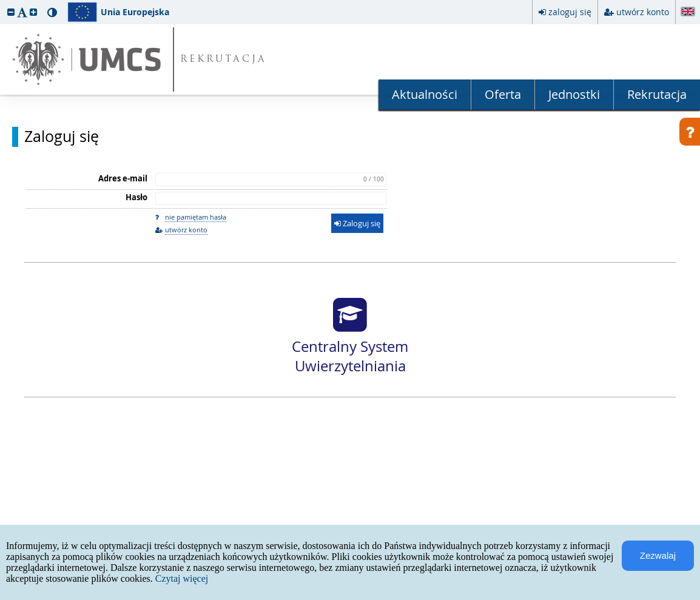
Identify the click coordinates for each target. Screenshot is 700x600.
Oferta (503, 94)
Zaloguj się (62, 137)
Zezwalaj (658, 555)
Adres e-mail (123, 178)
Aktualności (425, 94)
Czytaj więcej (182, 578)
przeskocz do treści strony (3, 3)
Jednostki (574, 94)
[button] (11, 12)
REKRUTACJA (224, 60)
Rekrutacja (657, 94)
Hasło (136, 197)
